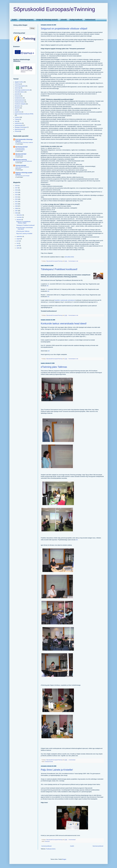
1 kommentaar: (72, 760)
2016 (17, 190)
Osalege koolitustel (76, 20)
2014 (17, 195)
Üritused (17, 131)
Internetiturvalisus (19, 92)
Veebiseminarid (90, 20)
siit (49, 351)
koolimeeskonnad (19, 100)
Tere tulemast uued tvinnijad (22, 176)
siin (48, 286)
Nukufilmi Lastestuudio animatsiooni (65, 300)
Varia (16, 121)
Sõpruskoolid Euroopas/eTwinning (54, 9)
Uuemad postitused (46, 846)
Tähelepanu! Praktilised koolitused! (59, 269)
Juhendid (64, 20)
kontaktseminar (19, 98)
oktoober (19, 220)
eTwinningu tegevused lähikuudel (24, 161)
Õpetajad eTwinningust (21, 127)
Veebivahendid (19, 125)
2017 (17, 188)
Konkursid (47, 841)
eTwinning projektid (20, 86)
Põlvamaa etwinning (21, 160)
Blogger (64, 859)
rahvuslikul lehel (69, 257)
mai (18, 243)
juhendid (17, 94)
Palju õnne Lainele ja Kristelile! (57, 770)
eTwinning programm (27, 20)
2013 (17, 197)
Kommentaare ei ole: (74, 261)
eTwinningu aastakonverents (22, 90)
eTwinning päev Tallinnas (54, 367)
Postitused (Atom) (51, 849)
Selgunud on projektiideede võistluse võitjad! (64, 29)
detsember (19, 215)
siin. (77, 540)
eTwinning (17, 84)
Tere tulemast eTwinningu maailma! (24, 142)
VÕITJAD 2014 (19, 155)
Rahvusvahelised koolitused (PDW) (24, 114)
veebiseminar (18, 123)
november (19, 217)
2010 (17, 204)
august (18, 239)
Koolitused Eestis (49, 762)
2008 (17, 208)
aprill (18, 246)
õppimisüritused (19, 129)
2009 (17, 206)
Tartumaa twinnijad (21, 165)
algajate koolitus (19, 82)
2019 (17, 186)
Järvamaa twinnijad (21, 154)
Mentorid (17, 108)
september (19, 236)
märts (18, 248)
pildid (16, 110)
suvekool (17, 117)
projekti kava (18, 112)
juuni (18, 241)
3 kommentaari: (72, 840)
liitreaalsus (18, 106)
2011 (17, 202)
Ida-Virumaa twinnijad (22, 147)
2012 (17, 199)
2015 (17, 192)
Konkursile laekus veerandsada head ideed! (64, 323)
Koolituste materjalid (20, 104)
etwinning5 (18, 88)
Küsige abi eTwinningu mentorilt (47, 20)
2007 (17, 211)
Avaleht (14, 20)
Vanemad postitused (98, 846)
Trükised (17, 119)
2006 (17, 213)
